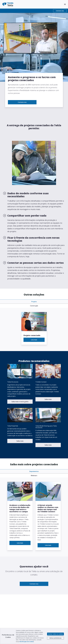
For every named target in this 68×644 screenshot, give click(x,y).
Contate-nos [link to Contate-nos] (22, 102)
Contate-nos (60, 11)
